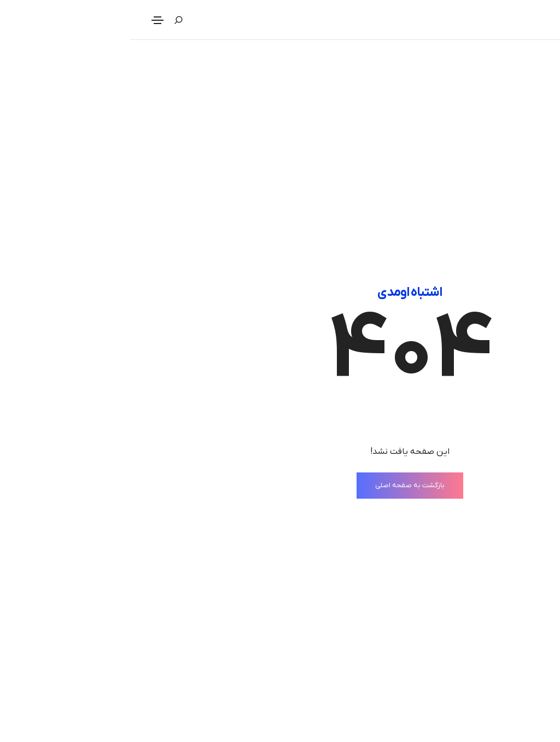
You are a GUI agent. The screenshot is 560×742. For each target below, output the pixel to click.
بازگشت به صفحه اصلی (280, 311)
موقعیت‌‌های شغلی (504, 733)
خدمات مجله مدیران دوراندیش (482, 710)
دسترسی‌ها (252, 733)
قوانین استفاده (244, 710)
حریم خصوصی (246, 687)
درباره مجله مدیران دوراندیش (485, 687)
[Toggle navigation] (28, 20)
